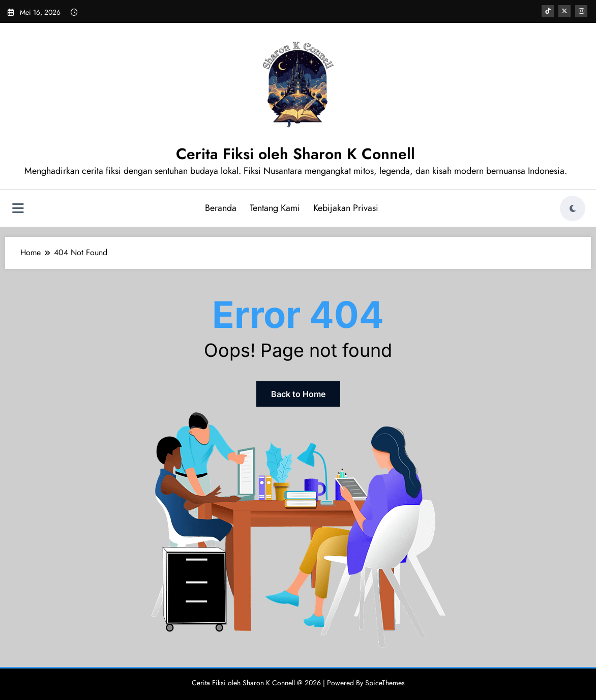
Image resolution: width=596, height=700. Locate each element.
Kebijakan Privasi (346, 208)
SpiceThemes (385, 683)
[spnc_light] (573, 208)
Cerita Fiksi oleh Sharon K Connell (295, 154)
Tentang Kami (275, 208)
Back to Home (298, 394)
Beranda (221, 208)
